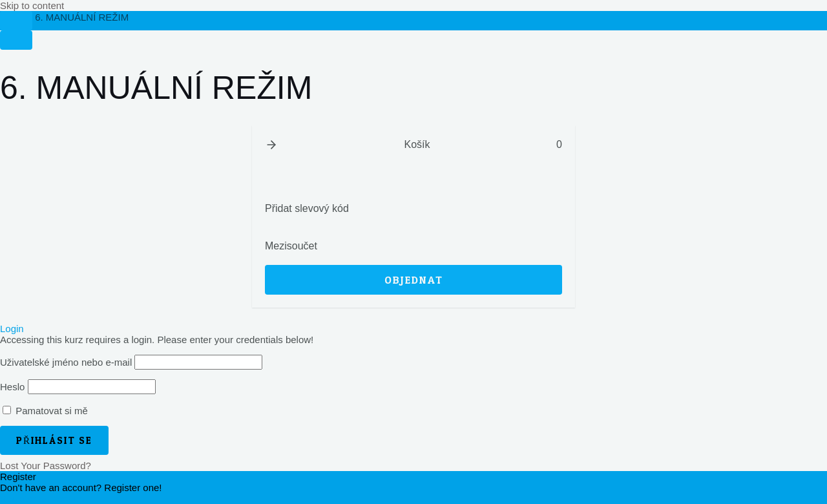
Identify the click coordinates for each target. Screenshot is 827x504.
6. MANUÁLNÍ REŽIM (82, 17)
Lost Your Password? (46, 466)
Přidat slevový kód (307, 208)
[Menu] (16, 40)
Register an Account (43, 499)
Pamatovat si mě (45, 411)
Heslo (12, 387)
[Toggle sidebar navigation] (16, 21)
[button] (271, 145)
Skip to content (32, 5)
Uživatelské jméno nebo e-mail (66, 362)
